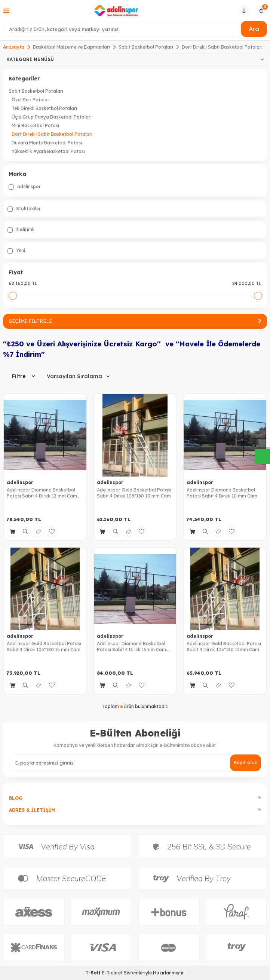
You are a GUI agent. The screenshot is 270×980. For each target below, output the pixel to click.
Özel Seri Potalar (30, 100)
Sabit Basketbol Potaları (146, 47)
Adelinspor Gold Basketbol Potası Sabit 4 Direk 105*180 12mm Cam (224, 647)
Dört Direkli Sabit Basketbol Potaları (52, 134)
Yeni (16, 251)
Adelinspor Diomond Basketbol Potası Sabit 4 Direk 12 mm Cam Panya (42, 493)
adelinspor (25, 187)
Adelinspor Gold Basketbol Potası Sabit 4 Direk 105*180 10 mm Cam (134, 493)
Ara (254, 29)
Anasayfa (14, 47)
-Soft (94, 973)
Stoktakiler (24, 209)
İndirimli (21, 230)
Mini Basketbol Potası (35, 125)
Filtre (23, 376)
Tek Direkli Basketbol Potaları (44, 108)
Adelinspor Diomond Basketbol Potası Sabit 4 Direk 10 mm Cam (222, 493)
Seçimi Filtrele (135, 321)
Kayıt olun (246, 762)
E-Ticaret (112, 973)
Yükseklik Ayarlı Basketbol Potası (48, 151)
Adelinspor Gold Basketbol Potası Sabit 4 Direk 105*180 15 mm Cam (44, 647)
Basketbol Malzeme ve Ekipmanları (71, 47)
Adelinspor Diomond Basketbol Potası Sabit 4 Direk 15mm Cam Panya (131, 647)
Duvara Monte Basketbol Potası (47, 143)
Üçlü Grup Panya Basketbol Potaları (52, 117)
